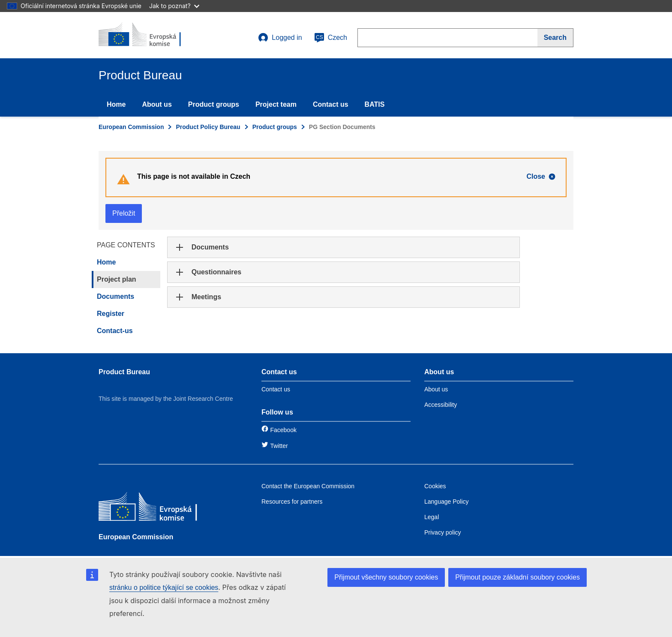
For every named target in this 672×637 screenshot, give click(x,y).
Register (111, 314)
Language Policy (447, 502)
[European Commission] (161, 509)
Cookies (435, 486)
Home (116, 104)
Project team (276, 104)
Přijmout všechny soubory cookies (386, 577)
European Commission (131, 127)
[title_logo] (150, 35)
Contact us (331, 104)
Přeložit (124, 213)
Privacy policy (443, 532)
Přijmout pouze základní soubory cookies (517, 577)
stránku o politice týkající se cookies (164, 587)
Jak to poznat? (174, 6)
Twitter (279, 446)
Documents (115, 296)
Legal (432, 517)
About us (157, 104)
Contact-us (115, 331)
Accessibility (441, 405)
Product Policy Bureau (208, 127)
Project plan (117, 279)
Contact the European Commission (308, 486)
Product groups (214, 104)
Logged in (280, 38)
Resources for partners (292, 502)
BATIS (375, 104)
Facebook (283, 430)
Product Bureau (124, 372)
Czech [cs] (331, 38)
